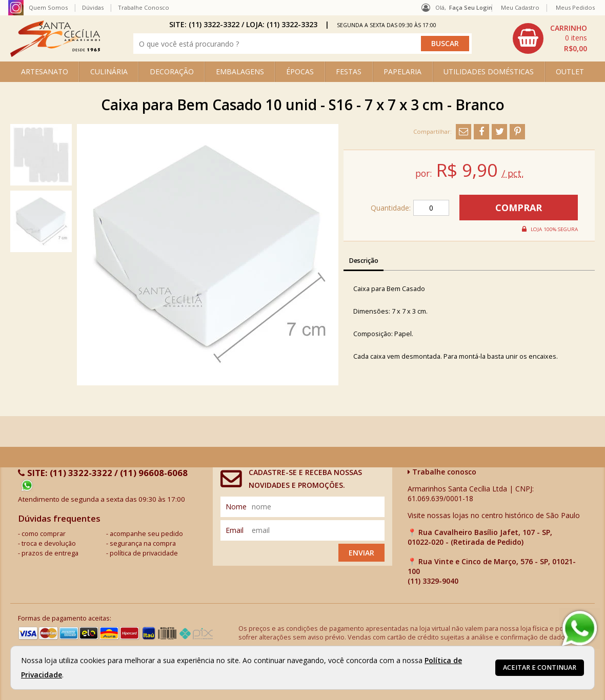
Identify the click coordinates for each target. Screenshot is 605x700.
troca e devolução (49, 543)
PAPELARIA (402, 71)
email (235, 530)
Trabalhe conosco (442, 472)
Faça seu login (471, 7)
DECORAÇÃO (172, 71)
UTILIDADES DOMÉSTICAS (489, 71)
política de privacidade (144, 553)
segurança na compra (143, 543)
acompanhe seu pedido (146, 534)
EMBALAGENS (240, 71)
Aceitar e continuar (540, 667)
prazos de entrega (50, 553)
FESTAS (349, 71)
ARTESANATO (45, 71)
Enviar (361, 553)
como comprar (44, 534)
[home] (55, 54)
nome (236, 507)
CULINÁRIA (109, 71)
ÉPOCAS (300, 71)
